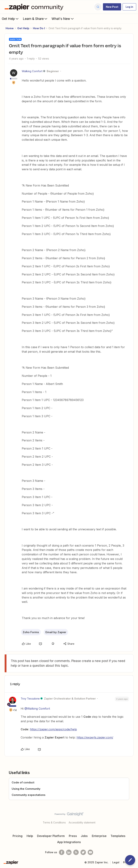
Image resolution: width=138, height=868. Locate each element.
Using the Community (26, 789)
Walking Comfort (32, 71)
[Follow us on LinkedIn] (69, 852)
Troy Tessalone (30, 699)
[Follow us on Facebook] (62, 852)
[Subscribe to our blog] (76, 852)
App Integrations (69, 842)
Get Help (11, 19)
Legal (116, 862)
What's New (63, 19)
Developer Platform (51, 836)
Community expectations (29, 795)
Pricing (18, 836)
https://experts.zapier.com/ (95, 737)
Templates (118, 836)
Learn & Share (35, 19)
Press (73, 836)
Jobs (84, 836)
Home (10, 28)
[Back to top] (134, 817)
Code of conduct (23, 782)
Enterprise (99, 836)
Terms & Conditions (54, 822)
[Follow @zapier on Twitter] (83, 852)
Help (30, 836)
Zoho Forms (31, 632)
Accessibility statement (82, 822)
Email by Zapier (56, 632)
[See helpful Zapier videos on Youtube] (90, 852)
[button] (112, 7)
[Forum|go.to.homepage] (35, 7)
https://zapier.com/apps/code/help (53, 729)
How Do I (39, 28)
